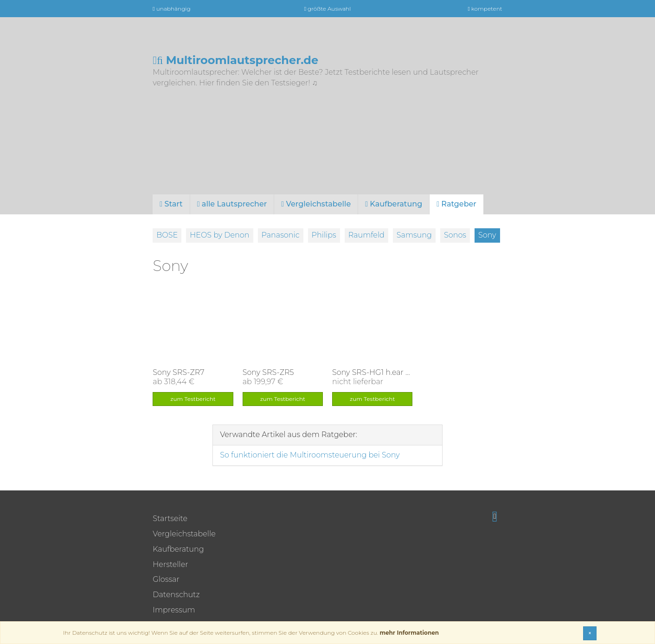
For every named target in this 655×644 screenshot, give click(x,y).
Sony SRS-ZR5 (268, 372)
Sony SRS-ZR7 (178, 372)
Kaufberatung (394, 204)
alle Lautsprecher (232, 204)
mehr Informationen (409, 633)
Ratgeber (456, 204)
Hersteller (170, 564)
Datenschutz (176, 595)
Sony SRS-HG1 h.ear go (374, 372)
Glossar (166, 579)
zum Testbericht (193, 399)
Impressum (174, 610)
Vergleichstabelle (316, 204)
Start (171, 204)
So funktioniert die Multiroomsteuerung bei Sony (310, 455)
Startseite (170, 518)
